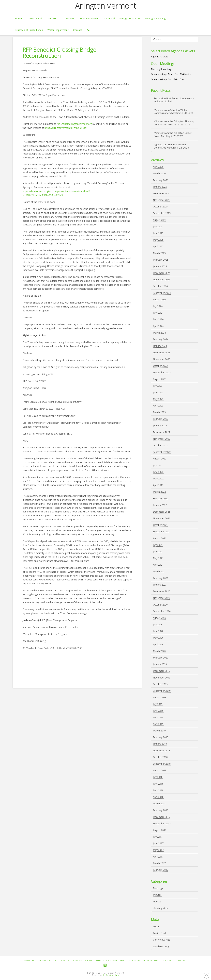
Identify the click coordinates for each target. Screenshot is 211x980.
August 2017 (160, 830)
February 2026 (161, 180)
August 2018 (160, 770)
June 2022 (158, 472)
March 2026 (159, 173)
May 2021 (158, 558)
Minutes (157, 895)
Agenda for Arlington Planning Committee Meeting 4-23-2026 (171, 146)
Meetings (158, 888)
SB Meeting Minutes (118, 961)
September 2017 (162, 823)
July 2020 (158, 624)
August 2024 (160, 299)
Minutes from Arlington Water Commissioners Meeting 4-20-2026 (173, 111)
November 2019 (162, 678)
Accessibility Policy (71, 961)
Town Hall (30, 961)
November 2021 (162, 518)
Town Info (168, 961)
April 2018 (158, 797)
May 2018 (158, 790)
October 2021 (160, 525)
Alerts (89, 961)
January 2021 (160, 585)
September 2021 (162, 532)
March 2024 (159, 333)
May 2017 (158, 850)
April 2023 (158, 406)
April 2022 (158, 485)
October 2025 (160, 207)
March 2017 (159, 863)
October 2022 (160, 445)
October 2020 (160, 605)
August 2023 (160, 379)
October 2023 (160, 366)
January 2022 (160, 505)
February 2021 (161, 578)
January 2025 (160, 266)
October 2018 (160, 757)
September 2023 (162, 372)
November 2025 (162, 200)
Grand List (139, 961)
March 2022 (159, 492)
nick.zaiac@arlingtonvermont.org (74, 124)
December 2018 (162, 751)
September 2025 (162, 213)
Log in (156, 926)
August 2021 (160, 538)
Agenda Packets (160, 57)
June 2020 (158, 631)
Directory (154, 961)
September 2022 (162, 452)
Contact (182, 961)
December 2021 (162, 512)
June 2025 (158, 233)
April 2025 (158, 246)
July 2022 (158, 465)
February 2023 (161, 419)
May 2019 (158, 717)
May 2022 (158, 479)
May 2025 (158, 240)
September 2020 (162, 611)
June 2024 (158, 313)
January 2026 (160, 187)
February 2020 (161, 658)
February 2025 (161, 260)
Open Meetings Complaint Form (168, 79)
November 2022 (162, 439)
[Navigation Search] (88, 30)
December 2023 (162, 352)
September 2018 (162, 764)
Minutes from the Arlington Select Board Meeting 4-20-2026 (173, 134)
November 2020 (162, 598)
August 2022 (160, 459)
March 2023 (159, 412)
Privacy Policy (48, 961)
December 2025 (162, 193)
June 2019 (158, 711)
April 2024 (158, 326)
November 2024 (162, 279)
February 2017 (161, 870)
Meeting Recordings (162, 69)
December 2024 (162, 273)
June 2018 (158, 784)
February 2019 (161, 737)
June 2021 (158, 551)
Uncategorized (161, 908)
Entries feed (159, 933)
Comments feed (162, 940)
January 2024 (160, 346)
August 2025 (160, 220)
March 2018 (159, 803)
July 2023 (158, 386)
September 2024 (162, 293)
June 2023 (158, 392)
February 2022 (161, 498)
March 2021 (159, 571)
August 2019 (160, 697)
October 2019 (160, 684)
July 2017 (158, 837)
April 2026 (158, 167)
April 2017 (158, 857)
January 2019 (160, 744)
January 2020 (160, 664)
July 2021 (158, 545)
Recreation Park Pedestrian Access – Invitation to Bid (174, 100)
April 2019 (158, 724)
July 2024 (158, 306)
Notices (157, 902)
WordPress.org (161, 946)
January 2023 (160, 425)
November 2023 (162, 359)
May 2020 (158, 638)
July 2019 (158, 704)
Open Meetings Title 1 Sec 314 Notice (171, 74)
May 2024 (158, 319)
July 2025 (158, 227)
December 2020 (162, 591)
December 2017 (162, 817)
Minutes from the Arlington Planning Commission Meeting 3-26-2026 (174, 123)
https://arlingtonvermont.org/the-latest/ (66, 128)
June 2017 (158, 843)
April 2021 (158, 565)
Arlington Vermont (105, 6)
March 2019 (159, 731)
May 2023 (158, 399)
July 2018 (158, 777)
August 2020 (160, 618)
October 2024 (160, 286)
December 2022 (162, 432)
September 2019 (162, 691)
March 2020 (159, 651)
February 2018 (161, 810)
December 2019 (162, 671)
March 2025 (159, 253)
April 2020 (158, 644)
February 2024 (161, 339)
